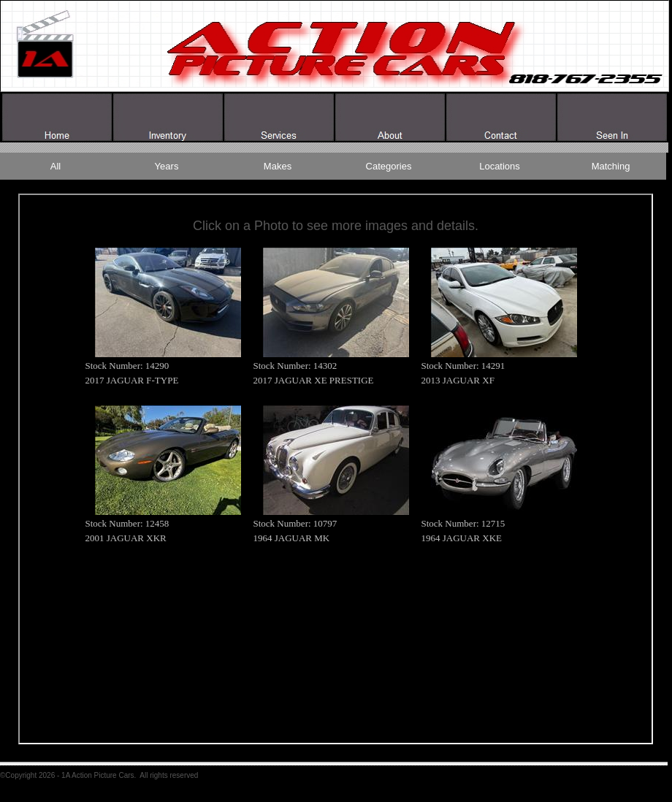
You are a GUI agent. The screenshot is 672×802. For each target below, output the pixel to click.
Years (167, 166)
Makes (278, 166)
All (56, 166)
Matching (611, 166)
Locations (500, 166)
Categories (389, 166)
